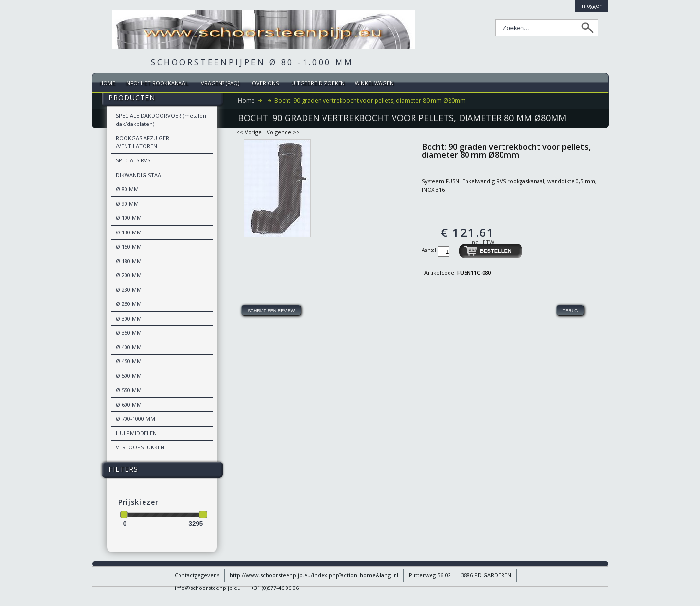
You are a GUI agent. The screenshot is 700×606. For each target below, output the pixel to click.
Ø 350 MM (129, 332)
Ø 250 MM (129, 304)
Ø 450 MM (129, 361)
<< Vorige (249, 132)
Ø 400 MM (129, 347)
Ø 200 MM (129, 275)
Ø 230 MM (129, 290)
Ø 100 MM (129, 218)
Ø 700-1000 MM (135, 419)
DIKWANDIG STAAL (140, 175)
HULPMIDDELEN (136, 433)
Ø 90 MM (127, 204)
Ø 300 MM (129, 318)
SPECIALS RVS (133, 160)
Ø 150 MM (129, 246)
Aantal (430, 250)
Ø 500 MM (129, 376)
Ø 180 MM (129, 261)
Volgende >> (283, 132)
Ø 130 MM (129, 232)
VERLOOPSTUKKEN (140, 447)
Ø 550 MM (129, 390)
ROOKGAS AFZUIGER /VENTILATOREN (143, 142)
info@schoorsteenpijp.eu (208, 588)
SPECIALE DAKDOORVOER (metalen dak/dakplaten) (161, 120)
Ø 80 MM (127, 189)
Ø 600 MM (129, 404)
